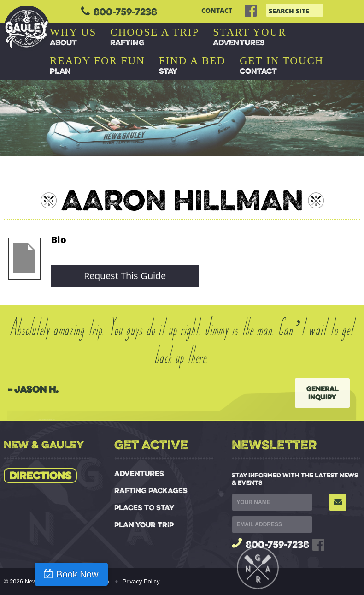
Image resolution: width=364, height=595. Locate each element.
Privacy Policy (141, 581)
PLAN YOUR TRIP (144, 525)
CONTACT (217, 11)
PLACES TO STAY (144, 508)
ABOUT (73, 37)
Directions (40, 476)
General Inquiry (322, 393)
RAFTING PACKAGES (151, 491)
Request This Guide (125, 276)
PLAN (97, 65)
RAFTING (155, 37)
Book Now (52, 574)
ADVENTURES (250, 37)
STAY (192, 65)
